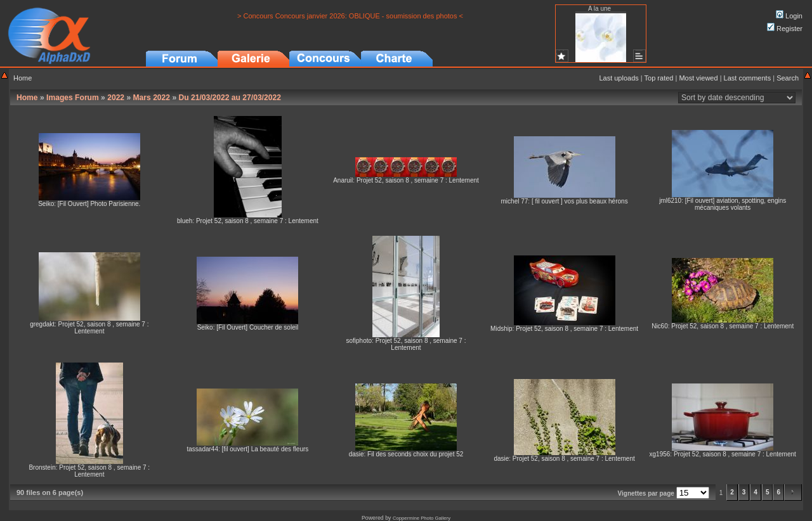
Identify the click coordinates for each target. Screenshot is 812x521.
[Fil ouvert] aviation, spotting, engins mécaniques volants (736, 204)
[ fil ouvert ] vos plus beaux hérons (580, 201)
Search (788, 78)
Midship (501, 329)
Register (785, 29)
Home (23, 78)
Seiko (46, 204)
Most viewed (698, 78)
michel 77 (515, 201)
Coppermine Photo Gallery (422, 518)
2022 (116, 98)
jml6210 (670, 201)
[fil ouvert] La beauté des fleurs (265, 449)
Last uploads (619, 78)
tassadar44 (202, 449)
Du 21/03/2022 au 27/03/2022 (230, 98)
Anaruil (343, 180)
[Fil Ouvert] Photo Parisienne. (99, 204)
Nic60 (660, 326)
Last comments (748, 78)
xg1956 (660, 454)
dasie (357, 454)
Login (789, 16)
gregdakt (42, 324)
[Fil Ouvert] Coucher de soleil (257, 327)
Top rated (659, 78)
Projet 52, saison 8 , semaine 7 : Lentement (257, 221)
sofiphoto (359, 341)
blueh (185, 221)
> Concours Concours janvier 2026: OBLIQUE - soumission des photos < (350, 16)
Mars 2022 (152, 98)
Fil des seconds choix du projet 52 (415, 454)
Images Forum (73, 98)
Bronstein (42, 467)
